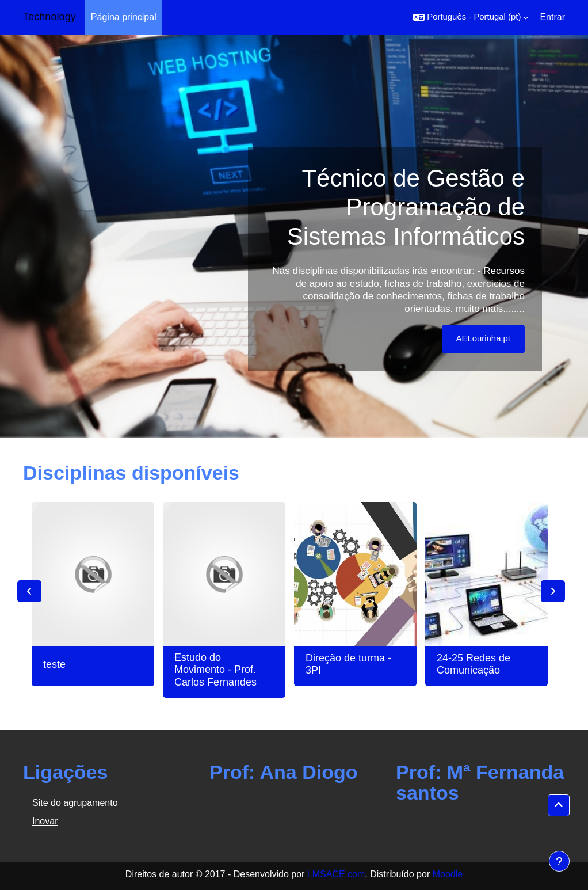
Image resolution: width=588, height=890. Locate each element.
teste (54, 664)
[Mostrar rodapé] (559, 861)
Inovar (45, 821)
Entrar (552, 17)
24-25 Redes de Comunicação (474, 664)
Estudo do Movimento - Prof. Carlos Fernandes (215, 670)
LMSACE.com (336, 874)
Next (553, 591)
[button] (471, 17)
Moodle (448, 874)
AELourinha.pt (483, 338)
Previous (29, 591)
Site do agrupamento (75, 803)
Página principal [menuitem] (124, 17)
